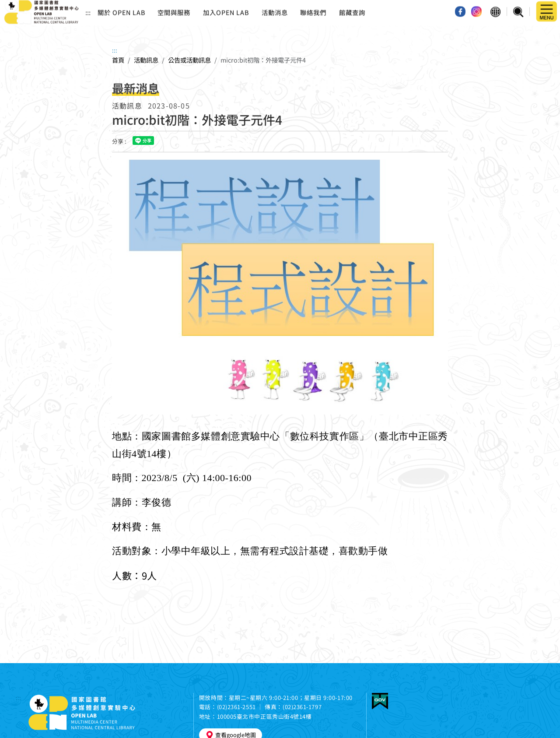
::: (88, 9)
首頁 (118, 60)
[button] (495, 9)
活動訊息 (146, 60)
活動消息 (275, 9)
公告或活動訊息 (189, 60)
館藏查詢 (352, 9)
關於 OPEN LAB (121, 9)
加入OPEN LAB (226, 9)
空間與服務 (174, 9)
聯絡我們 (313, 9)
